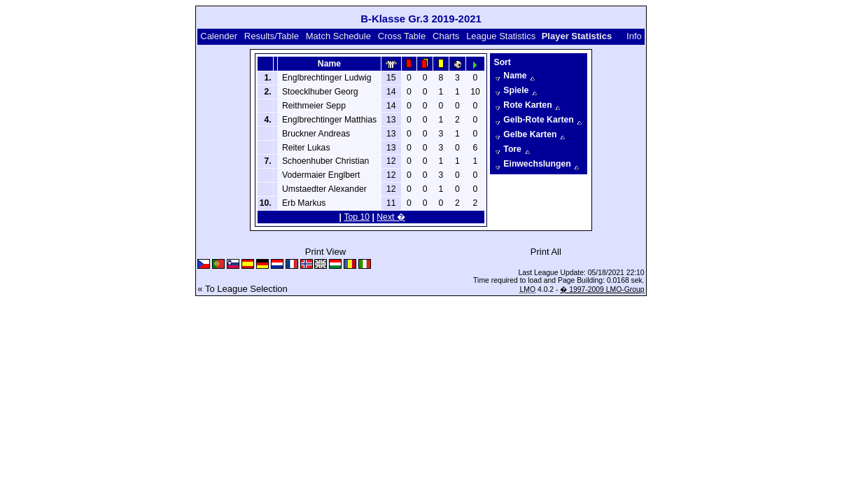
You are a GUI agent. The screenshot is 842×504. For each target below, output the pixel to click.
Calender (219, 36)
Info (634, 36)
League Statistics (501, 36)
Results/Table (272, 36)
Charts (446, 36)
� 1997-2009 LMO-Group (602, 289)
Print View (325, 252)
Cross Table (402, 36)
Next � (391, 217)
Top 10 (357, 217)
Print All (546, 252)
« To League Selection (242, 289)
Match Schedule (338, 36)
